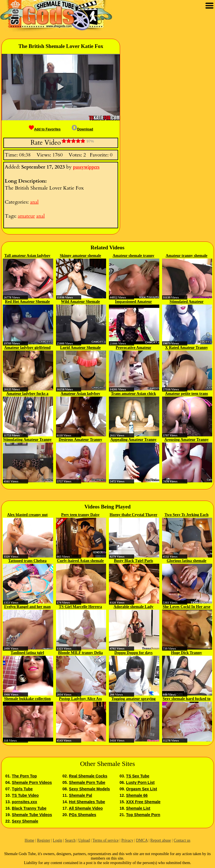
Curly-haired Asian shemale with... (80, 561)
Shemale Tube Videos (32, 815)
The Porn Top (24, 776)
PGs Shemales (82, 815)
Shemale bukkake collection (27, 699)
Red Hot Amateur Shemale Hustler (27, 302)
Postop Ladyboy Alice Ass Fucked (80, 699)
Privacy (127, 840)
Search (70, 840)
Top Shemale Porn (143, 815)
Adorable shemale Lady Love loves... (134, 607)
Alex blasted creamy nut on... (27, 515)
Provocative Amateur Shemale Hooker (133, 348)
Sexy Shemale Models (89, 789)
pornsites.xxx (24, 802)
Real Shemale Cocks (88, 776)
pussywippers (86, 167)
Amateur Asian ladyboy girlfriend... (80, 394)
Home (29, 840)
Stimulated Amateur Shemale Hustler (186, 302)
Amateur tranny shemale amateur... (187, 256)
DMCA (142, 840)
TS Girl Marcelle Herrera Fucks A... (80, 607)
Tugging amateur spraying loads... (134, 699)
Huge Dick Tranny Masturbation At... (187, 653)
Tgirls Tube (22, 789)
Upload (84, 840)
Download (82, 129)
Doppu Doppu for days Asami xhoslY (134, 653)
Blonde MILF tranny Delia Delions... (80, 653)
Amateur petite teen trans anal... (187, 394)
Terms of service (106, 840)
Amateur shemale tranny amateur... (133, 256)
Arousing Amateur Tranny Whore (186, 440)
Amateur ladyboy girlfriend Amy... (27, 348)
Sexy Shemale (25, 821)
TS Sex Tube (138, 776)
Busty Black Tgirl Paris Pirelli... (134, 561)
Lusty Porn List (140, 782)
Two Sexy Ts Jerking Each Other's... (187, 515)
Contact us (182, 840)
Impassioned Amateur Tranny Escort (134, 302)
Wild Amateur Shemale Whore (81, 302)
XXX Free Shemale (143, 802)
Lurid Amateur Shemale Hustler (80, 348)
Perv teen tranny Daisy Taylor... (80, 515)
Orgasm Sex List (142, 789)
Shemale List (138, 808)
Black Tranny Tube (29, 808)
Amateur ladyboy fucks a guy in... (27, 394)
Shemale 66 (137, 795)
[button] (61, 87)
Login (58, 840)
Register (44, 840)
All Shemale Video (86, 808)
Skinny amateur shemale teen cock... (80, 256)
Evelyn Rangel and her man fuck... (27, 607)
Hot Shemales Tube (87, 802)
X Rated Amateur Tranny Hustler (187, 348)
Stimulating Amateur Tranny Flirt (27, 440)
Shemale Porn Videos (32, 782)
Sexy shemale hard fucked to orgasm (187, 699)
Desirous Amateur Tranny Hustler (80, 440)
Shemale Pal (80, 795)
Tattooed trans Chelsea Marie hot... (27, 561)
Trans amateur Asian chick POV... (133, 394)
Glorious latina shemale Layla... (186, 561)
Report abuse (161, 840)
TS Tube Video (25, 795)
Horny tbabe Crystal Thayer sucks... (134, 515)
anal (34, 202)
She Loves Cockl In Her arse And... (186, 607)
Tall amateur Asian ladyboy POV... (27, 256)
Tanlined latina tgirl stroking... (27, 653)
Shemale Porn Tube (87, 782)
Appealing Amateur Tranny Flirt (133, 440)
